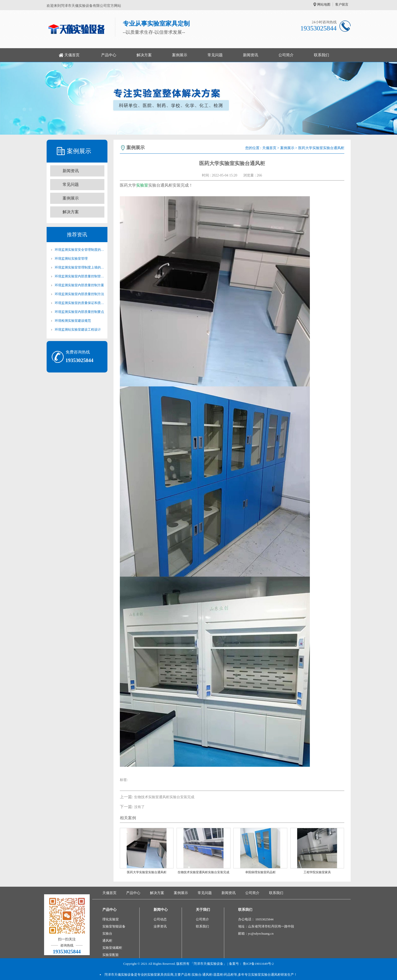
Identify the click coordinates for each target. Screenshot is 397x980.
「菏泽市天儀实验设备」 (208, 964)
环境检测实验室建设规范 (73, 321)
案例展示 (180, 55)
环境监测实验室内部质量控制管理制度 (80, 276)
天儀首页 (72, 55)
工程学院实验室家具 (317, 872)
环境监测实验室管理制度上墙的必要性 (80, 267)
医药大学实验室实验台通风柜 (147, 872)
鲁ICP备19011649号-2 (258, 964)
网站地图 (324, 4)
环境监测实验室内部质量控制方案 (79, 285)
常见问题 (215, 55)
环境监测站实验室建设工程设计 (78, 329)
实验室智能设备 (114, 926)
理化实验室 (111, 919)
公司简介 (286, 55)
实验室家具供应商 (160, 975)
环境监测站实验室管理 (71, 259)
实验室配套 (111, 955)
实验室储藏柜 (112, 948)
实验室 (142, 185)
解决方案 (144, 55)
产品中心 (109, 55)
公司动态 (160, 919)
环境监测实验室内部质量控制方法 (79, 294)
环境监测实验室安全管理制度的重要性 (80, 250)
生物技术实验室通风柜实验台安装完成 (164, 797)
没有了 (139, 807)
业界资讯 (160, 926)
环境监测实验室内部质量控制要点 (79, 312)
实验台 (107, 933)
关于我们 (203, 910)
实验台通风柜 (271, 975)
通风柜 (107, 941)
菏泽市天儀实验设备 (119, 975)
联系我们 (322, 55)
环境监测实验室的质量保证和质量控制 (80, 303)
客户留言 (342, 4)
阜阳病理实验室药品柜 (260, 872)
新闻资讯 (251, 55)
